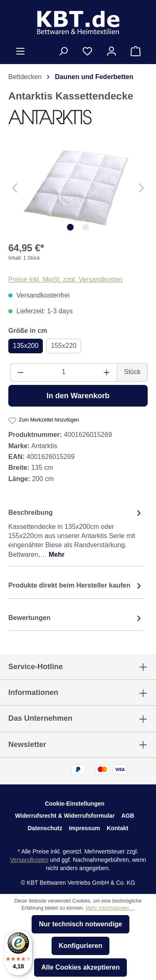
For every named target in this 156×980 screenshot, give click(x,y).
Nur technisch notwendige (80, 924)
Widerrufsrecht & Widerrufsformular (65, 816)
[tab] (76, 533)
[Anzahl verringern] (20, 372)
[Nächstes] (141, 188)
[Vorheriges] (15, 188)
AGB (128, 816)
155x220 (63, 346)
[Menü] (20, 51)
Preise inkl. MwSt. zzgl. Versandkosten (66, 279)
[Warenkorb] (136, 51)
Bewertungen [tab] (76, 618)
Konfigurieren (80, 946)
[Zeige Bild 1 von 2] (70, 227)
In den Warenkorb (78, 396)
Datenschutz (45, 828)
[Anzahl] (64, 372)
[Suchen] (63, 51)
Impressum (85, 828)
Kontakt (117, 828)
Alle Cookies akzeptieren (80, 967)
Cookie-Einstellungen (75, 804)
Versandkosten (29, 860)
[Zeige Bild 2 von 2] (86, 227)
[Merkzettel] (87, 51)
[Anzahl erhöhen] (107, 372)
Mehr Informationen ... (110, 908)
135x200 (26, 346)
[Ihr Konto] (111, 51)
